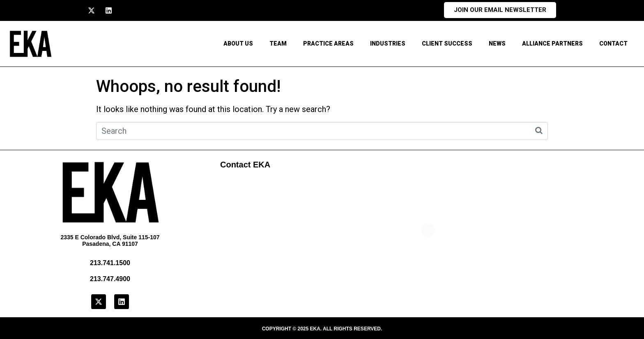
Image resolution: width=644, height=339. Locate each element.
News (497, 44)
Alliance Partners (552, 44)
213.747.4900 (110, 279)
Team (278, 44)
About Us (238, 44)
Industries (388, 44)
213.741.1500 (110, 263)
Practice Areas (328, 44)
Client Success (447, 44)
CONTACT (613, 44)
